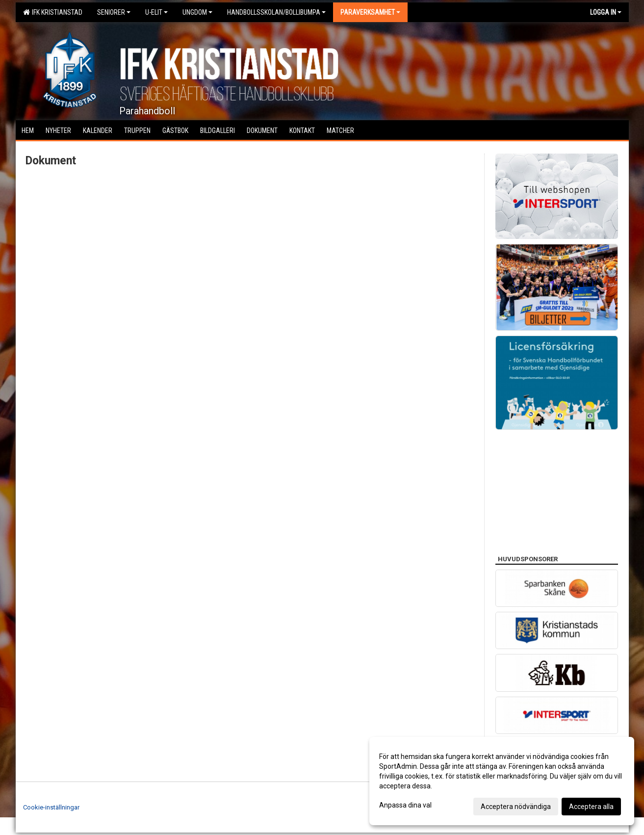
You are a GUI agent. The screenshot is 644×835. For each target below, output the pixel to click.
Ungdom (197, 12)
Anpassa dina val (405, 805)
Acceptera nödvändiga (516, 807)
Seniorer (114, 12)
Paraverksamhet (370, 12)
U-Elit (156, 12)
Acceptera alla (591, 807)
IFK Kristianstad (53, 12)
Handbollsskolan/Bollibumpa (276, 12)
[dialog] (502, 781)
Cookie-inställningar (51, 807)
